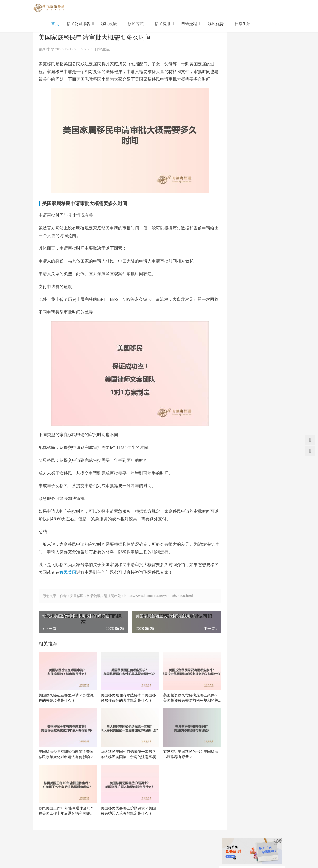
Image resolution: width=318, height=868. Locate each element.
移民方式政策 (44, 854)
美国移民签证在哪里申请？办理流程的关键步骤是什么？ (64, 710)
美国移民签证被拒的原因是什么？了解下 (265, 372)
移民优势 (216, 24)
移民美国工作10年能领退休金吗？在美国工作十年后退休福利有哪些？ (64, 818)
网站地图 (145, 854)
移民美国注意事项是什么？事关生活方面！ (265, 311)
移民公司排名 (78, 24)
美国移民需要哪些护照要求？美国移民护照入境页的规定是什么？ (122, 818)
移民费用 (162, 24)
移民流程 (87, 854)
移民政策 (109, 24)
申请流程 (189, 24)
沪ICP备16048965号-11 (102, 863)
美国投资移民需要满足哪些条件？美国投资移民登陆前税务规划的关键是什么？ (180, 710)
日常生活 (243, 24)
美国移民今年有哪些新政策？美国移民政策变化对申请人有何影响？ (64, 764)
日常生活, (103, 49)
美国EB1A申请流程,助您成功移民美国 (266, 331)
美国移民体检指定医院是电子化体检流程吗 (265, 352)
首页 (55, 24)
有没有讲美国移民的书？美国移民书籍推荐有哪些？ (180, 764)
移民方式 (136, 24)
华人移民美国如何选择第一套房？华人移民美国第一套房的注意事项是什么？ (122, 764)
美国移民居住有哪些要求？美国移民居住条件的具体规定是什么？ (122, 710)
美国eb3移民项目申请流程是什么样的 (266, 229)
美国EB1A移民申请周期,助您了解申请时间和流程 (266, 270)
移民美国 (80, 587)
